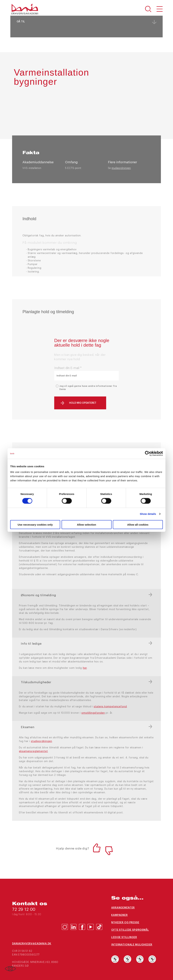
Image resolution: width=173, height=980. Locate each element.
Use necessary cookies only (35, 524)
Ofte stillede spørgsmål (130, 930)
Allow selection (86, 524)
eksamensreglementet (33, 751)
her (85, 668)
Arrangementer (123, 908)
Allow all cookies (138, 524)
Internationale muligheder (132, 945)
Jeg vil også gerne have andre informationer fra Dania (88, 388)
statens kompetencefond (110, 707)
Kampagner (119, 915)
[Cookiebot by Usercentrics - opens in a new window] (147, 454)
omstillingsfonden (93, 713)
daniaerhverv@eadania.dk (32, 944)
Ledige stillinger (124, 937)
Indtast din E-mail (68, 368)
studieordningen (121, 168)
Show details (148, 514)
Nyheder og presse (125, 923)
